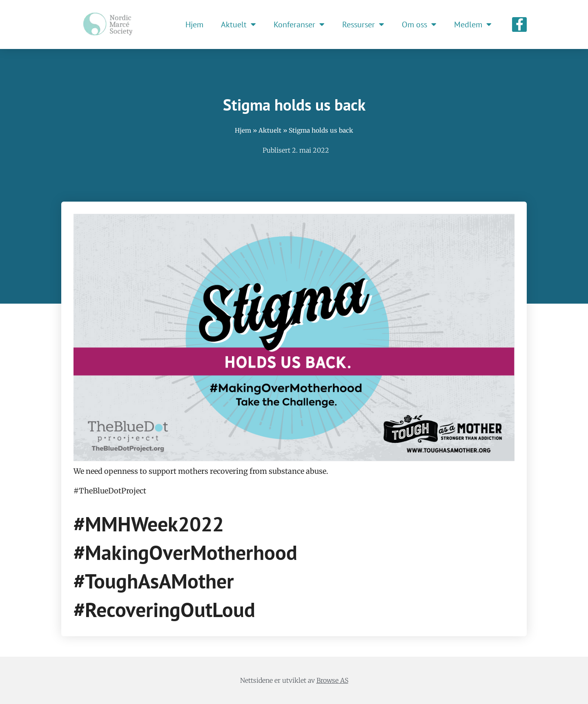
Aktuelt (238, 24)
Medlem (473, 24)
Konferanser (299, 24)
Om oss (419, 24)
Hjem (194, 24)
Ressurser (363, 24)
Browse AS (332, 680)
